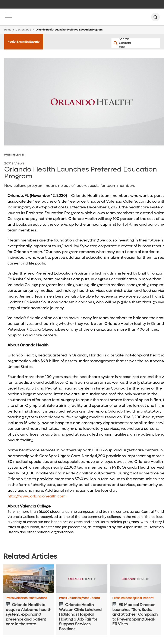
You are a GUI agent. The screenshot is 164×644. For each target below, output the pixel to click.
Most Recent (38, 598)
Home (8, 30)
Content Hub (23, 30)
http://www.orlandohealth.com (37, 496)
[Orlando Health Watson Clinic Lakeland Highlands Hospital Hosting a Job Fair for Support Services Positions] (82, 579)
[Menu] (9, 17)
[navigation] (82, 4)
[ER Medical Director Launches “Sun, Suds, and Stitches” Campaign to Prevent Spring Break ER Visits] (135, 579)
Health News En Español (24, 42)
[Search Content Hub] (124, 43)
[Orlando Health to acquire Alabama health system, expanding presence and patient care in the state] (29, 579)
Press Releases (14, 155)
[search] (155, 17)
